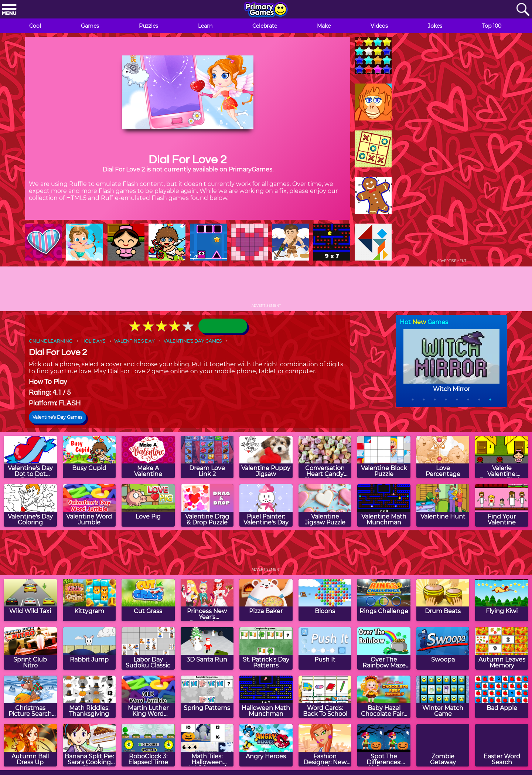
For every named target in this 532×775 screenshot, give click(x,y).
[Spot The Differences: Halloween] (384, 745)
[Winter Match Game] (443, 697)
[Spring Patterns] (207, 697)
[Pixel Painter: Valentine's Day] (266, 505)
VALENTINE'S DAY (134, 341)
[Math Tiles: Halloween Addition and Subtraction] (207, 745)
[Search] (523, 10)
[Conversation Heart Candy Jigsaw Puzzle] (325, 457)
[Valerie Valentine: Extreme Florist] (502, 457)
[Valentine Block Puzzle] (384, 457)
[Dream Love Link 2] (207, 457)
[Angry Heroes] (266, 745)
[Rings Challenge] (384, 600)
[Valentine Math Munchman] (384, 505)
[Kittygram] (89, 600)
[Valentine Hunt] (443, 505)
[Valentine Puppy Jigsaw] (266, 457)
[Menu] (9, 10)
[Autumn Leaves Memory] (502, 648)
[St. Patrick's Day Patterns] (266, 648)
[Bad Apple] (502, 697)
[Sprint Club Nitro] (30, 648)
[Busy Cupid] (89, 457)
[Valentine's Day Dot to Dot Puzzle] (30, 457)
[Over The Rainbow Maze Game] (384, 648)
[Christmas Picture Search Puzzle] (30, 697)
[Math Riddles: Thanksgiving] (89, 697)
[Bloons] (325, 600)
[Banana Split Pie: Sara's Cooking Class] (89, 745)
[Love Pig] (148, 505)
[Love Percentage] (443, 457)
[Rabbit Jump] (89, 648)
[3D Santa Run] (207, 648)
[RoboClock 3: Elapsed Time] (148, 745)
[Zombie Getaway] (443, 745)
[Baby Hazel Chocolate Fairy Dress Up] (384, 697)
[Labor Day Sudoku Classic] (148, 648)
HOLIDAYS (93, 341)
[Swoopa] (443, 648)
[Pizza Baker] (266, 600)
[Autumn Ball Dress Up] (30, 745)
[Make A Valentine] (148, 457)
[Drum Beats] (443, 600)
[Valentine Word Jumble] (89, 505)
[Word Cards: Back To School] (325, 697)
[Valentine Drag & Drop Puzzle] (207, 505)
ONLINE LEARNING (51, 341)
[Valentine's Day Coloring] (30, 505)
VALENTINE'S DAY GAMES (193, 341)
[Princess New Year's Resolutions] (207, 600)
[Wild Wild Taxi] (30, 600)
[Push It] (325, 648)
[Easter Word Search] (502, 745)
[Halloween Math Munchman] (266, 697)
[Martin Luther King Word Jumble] (148, 697)
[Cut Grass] (148, 600)
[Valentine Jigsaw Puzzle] (325, 505)
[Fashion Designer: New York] (325, 745)
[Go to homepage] (266, 10)
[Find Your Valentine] (502, 505)
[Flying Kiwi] (502, 600)
